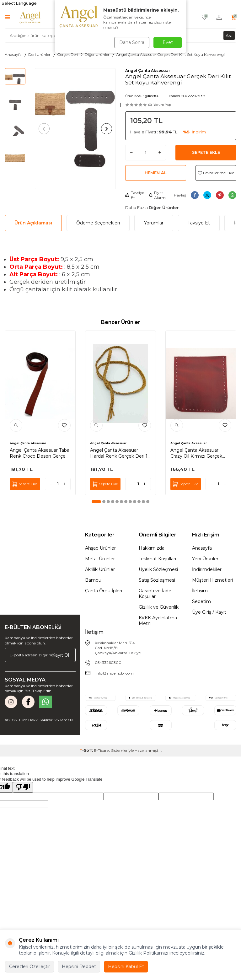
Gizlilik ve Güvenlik (159, 607)
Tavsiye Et (135, 195)
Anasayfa (13, 54)
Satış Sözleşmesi (157, 580)
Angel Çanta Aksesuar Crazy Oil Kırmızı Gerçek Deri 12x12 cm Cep (196, 453)
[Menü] (7, 17)
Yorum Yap (162, 105)
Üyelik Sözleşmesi (158, 569)
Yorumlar (154, 223)
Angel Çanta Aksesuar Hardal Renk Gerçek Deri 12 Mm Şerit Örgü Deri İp (120, 453)
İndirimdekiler (207, 569)
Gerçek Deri (68, 54)
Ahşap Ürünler (100, 548)
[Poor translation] (23, 787)
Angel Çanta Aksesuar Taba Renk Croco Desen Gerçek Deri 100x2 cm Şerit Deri (40, 453)
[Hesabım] (219, 17)
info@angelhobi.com (115, 673)
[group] (75, 129)
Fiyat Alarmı (158, 195)
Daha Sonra (131, 42)
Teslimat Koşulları (157, 559)
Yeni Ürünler (205, 559)
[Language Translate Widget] (31, 3)
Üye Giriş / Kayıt (209, 612)
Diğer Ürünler (97, 54)
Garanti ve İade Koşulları (155, 594)
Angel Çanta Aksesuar (148, 70)
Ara (229, 35)
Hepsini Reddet (79, 967)
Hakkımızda (152, 548)
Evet (168, 42)
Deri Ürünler (39, 54)
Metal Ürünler (100, 559)
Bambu (93, 580)
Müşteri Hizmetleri (212, 580)
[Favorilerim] (204, 17)
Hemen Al (156, 173)
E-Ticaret (102, 750)
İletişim (200, 591)
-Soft (87, 750)
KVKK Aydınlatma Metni (158, 621)
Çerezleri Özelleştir (29, 967)
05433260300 (108, 662)
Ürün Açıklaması (33, 223)
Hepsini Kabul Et (126, 967)
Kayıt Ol (61, 655)
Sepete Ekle (206, 152)
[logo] (30, 17)
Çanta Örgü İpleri (104, 591)
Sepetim (201, 601)
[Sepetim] (234, 17)
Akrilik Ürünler (100, 569)
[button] (45, 129)
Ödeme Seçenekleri (98, 223)
